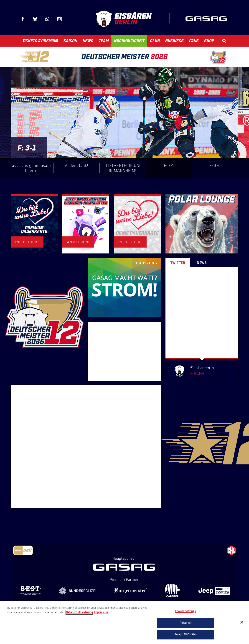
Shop (209, 41)
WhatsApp (47, 19)
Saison (70, 41)
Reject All (185, 623)
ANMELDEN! (78, 242)
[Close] (242, 622)
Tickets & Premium (40, 41)
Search (224, 41)
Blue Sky (35, 19)
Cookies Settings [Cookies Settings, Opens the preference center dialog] (185, 611)
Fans (194, 41)
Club (155, 41)
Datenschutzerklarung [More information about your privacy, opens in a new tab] (79, 612)
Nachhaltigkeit (129, 41)
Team (104, 41)
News (88, 41)
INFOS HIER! (27, 242)
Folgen (197, 373)
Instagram (60, 19)
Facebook (23, 19)
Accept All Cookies (185, 634)
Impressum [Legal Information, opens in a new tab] (101, 612)
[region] (124, 623)
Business (174, 41)
